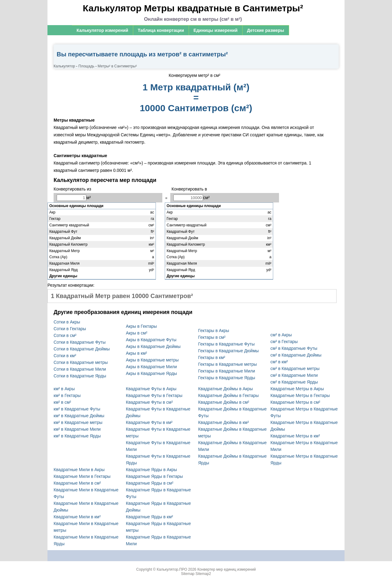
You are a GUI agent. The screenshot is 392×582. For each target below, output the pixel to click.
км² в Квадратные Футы (77, 409)
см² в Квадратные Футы (294, 348)
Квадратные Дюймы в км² (224, 422)
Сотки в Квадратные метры (81, 362)
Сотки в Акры (67, 322)
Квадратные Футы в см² (149, 402)
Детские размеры (266, 30)
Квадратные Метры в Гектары (300, 395)
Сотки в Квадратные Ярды (80, 376)
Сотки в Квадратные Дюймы (82, 349)
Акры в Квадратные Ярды (151, 373)
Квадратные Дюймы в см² (224, 402)
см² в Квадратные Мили (294, 375)
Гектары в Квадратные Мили (227, 371)
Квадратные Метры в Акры (297, 389)
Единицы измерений (216, 30)
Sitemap (188, 574)
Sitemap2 (203, 574)
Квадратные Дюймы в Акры (226, 389)
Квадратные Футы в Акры (151, 389)
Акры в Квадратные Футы (151, 340)
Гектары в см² (212, 337)
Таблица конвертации (161, 30)
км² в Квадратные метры (78, 422)
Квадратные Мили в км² (77, 517)
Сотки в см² (65, 335)
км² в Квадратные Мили (77, 429)
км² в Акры (64, 389)
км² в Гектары (67, 395)
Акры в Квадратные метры (152, 360)
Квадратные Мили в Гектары (82, 476)
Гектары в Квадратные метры (228, 364)
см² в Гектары (284, 342)
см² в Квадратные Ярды (294, 382)
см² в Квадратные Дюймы (296, 355)
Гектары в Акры (214, 331)
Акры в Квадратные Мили (151, 367)
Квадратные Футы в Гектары (154, 395)
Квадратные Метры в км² (295, 436)
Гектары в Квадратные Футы (226, 344)
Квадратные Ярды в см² (150, 483)
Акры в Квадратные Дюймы (153, 346)
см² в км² (279, 362)
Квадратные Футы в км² (149, 422)
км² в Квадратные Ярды (77, 436)
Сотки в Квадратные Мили (80, 369)
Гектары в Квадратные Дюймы (228, 351)
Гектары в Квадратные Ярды (227, 378)
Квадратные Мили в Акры (79, 470)
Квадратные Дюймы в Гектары (228, 395)
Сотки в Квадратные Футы (80, 342)
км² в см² (62, 402)
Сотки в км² (65, 356)
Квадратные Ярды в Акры (151, 470)
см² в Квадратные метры (295, 368)
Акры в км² (136, 353)
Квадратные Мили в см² (77, 483)
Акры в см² (137, 333)
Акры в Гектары (141, 326)
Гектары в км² (212, 357)
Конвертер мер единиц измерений (226, 569)
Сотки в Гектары (70, 329)
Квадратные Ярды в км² (149, 517)
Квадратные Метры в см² (295, 402)
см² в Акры (281, 335)
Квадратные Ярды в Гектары (154, 476)
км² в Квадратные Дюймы (79, 416)
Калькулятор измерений (102, 30)
